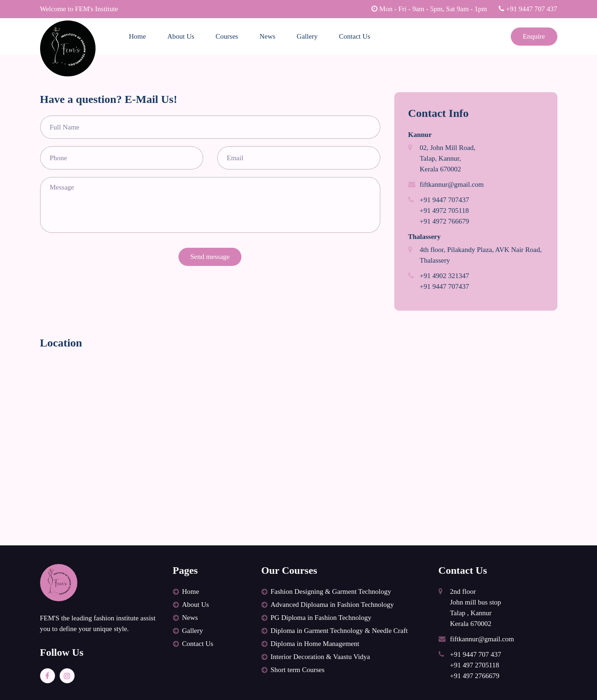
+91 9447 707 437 (528, 9)
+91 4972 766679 (445, 221)
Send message (210, 257)
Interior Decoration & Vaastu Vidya (321, 657)
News (268, 36)
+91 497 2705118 (475, 665)
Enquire (534, 36)
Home (138, 36)
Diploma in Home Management (315, 644)
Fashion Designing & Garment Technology (331, 591)
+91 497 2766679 (475, 676)
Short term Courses (298, 670)
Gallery (307, 36)
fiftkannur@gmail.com (452, 184)
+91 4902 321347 (445, 276)
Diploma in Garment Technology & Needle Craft (339, 631)
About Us (181, 36)
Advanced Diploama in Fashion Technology (332, 605)
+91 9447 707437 (445, 200)
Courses (227, 36)
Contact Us (354, 36)
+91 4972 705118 (444, 211)
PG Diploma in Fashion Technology (321, 618)
